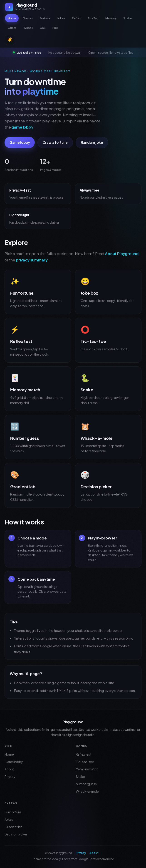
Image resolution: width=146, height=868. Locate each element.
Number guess (86, 784)
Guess (12, 28)
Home (12, 18)
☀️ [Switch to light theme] (10, 40)
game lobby (22, 127)
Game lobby (20, 142)
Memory (111, 18)
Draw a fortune (55, 142)
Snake (127, 18)
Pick (55, 28)
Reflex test (84, 754)
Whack (28, 28)
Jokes (61, 18)
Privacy (10, 777)
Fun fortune (13, 812)
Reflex (76, 18)
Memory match (87, 769)
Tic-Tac (93, 18)
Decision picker (16, 834)
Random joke (92, 142)
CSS (43, 28)
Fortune (45, 18)
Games (28, 18)
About (9, 769)
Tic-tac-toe (85, 762)
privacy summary (32, 260)
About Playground (122, 254)
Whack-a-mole (87, 791)
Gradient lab (14, 827)
